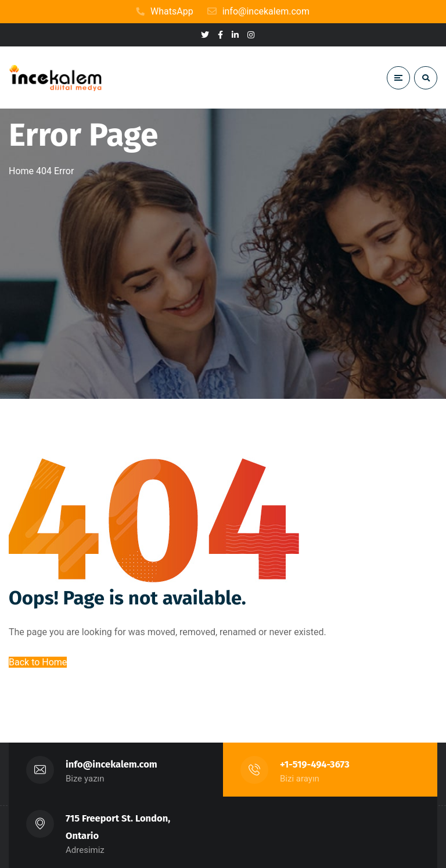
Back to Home (38, 662)
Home (21, 171)
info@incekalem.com (111, 764)
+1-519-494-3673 (315, 764)
